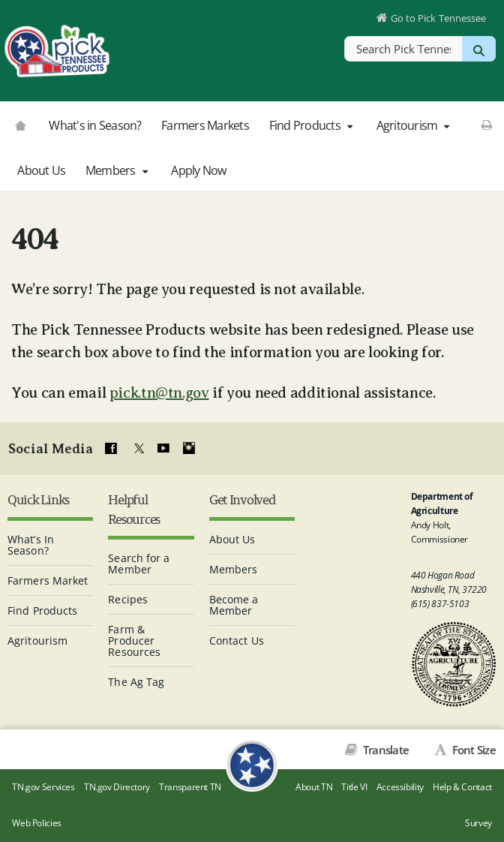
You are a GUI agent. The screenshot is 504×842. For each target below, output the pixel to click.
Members (118, 170)
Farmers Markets (205, 125)
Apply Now (198, 170)
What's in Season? (95, 125)
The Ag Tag (136, 682)
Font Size (472, 750)
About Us (41, 170)
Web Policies (37, 823)
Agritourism (415, 125)
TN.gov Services (43, 787)
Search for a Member (139, 564)
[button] (349, 126)
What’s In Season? (31, 545)
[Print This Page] (486, 125)
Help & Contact (462, 787)
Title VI (354, 787)
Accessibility (400, 787)
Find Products (313, 125)
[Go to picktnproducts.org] (20, 124)
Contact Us (237, 641)
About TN (314, 787)
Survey (478, 823)
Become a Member (234, 605)
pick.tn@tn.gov (159, 393)
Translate (385, 750)
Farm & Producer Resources (134, 641)
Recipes (128, 599)
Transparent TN (190, 787)
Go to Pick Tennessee (439, 18)
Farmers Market (48, 580)
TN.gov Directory (117, 787)
